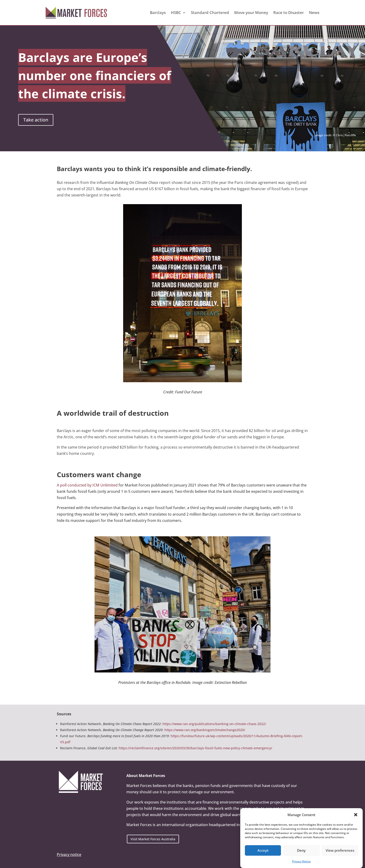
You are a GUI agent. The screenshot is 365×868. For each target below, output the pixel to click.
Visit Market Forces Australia (153, 839)
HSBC (176, 12)
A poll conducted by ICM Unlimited (87, 485)
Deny (301, 851)
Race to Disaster (289, 12)
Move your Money (251, 12)
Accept (263, 851)
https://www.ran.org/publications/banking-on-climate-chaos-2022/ (214, 724)
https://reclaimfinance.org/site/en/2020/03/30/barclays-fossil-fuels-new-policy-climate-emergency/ (195, 748)
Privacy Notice (301, 861)
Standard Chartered (210, 12)
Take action (36, 120)
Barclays (158, 12)
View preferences (340, 851)
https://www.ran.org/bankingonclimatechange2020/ (205, 730)
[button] (356, 815)
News (314, 12)
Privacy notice (69, 854)
